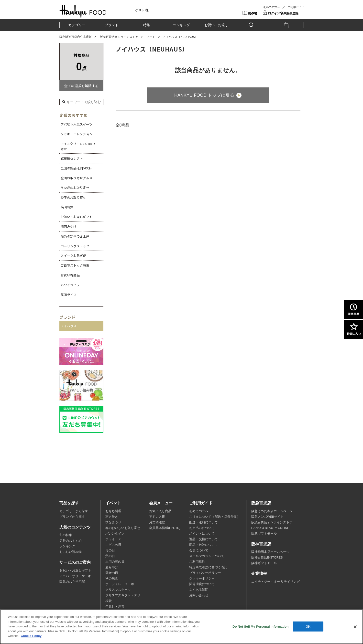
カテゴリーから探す (74, 511)
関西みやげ (69, 227)
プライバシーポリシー (205, 573)
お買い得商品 (70, 275)
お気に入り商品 (160, 511)
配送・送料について (203, 522)
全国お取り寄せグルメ (77, 178)
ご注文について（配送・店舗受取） (215, 517)
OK (308, 626)
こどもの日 (113, 545)
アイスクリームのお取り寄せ (78, 146)
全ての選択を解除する (81, 86)
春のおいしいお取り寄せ (123, 528)
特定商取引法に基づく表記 (208, 567)
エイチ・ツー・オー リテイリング (275, 582)
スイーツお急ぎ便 (73, 256)
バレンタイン (115, 534)
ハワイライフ (70, 285)
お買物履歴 (157, 522)
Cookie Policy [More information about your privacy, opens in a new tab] (31, 636)
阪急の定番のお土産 (75, 236)
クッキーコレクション (77, 134)
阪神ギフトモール (264, 563)
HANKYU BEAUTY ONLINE (270, 528)
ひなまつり (113, 522)
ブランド (112, 25)
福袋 (109, 601)
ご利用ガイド (296, 7)
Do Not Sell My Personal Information (260, 626)
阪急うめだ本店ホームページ (272, 511)
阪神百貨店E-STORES (267, 558)
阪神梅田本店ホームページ (270, 552)
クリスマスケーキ (118, 590)
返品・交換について (203, 539)
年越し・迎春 (115, 607)
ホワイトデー (115, 539)
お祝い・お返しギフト (77, 217)
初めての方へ (272, 7)
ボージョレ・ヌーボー (121, 584)
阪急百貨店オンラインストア (119, 37)
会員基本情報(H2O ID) (165, 528)
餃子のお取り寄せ (73, 197)
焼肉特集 (67, 207)
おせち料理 (113, 511)
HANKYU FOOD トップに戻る (204, 95)
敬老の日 (112, 573)
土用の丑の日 (115, 562)
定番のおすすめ (71, 541)
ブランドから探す (72, 517)
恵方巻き (112, 517)
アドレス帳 (157, 517)
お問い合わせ (199, 595)
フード (151, 37)
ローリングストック (75, 246)
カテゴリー (77, 25)
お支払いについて (202, 528)
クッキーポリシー (202, 579)
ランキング (181, 25)
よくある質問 (199, 590)
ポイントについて (202, 534)
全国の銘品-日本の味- (76, 168)
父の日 (110, 556)
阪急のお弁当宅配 (72, 582)
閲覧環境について (202, 584)
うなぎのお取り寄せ (75, 188)
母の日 (110, 550)
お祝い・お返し (216, 25)
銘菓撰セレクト (72, 158)
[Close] (355, 627)
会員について (199, 550)
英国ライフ (69, 295)
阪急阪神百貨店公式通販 (76, 37)
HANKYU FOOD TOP (83, 11)
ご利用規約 (197, 562)
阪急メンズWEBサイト (267, 517)
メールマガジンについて (207, 556)
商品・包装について (203, 545)
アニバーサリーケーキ (75, 576)
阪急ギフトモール (264, 534)
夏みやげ (112, 567)
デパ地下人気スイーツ (77, 124)
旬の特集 (66, 535)
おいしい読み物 (71, 552)
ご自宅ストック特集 (75, 265)
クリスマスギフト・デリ (123, 595)
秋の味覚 (112, 579)
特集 (147, 25)
